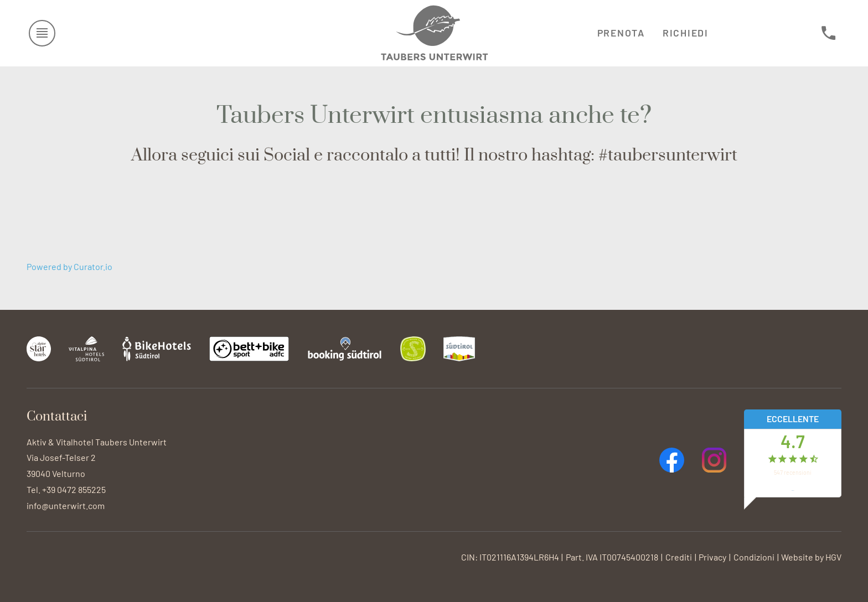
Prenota (621, 33)
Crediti (679, 557)
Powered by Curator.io (69, 266)
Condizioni (754, 557)
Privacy (712, 557)
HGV (833, 557)
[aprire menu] (43, 33)
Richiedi (686, 33)
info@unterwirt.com (66, 505)
